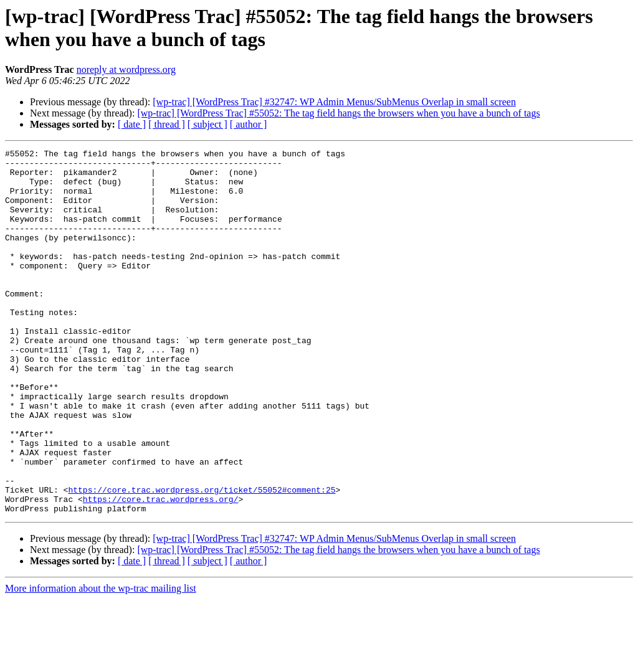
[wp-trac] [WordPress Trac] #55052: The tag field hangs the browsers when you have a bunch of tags (338, 113)
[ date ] (132, 124)
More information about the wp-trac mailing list (101, 661)
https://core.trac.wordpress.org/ (161, 570)
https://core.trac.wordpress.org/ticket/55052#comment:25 (202, 559)
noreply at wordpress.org (126, 69)
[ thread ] (167, 124)
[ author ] (249, 124)
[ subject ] (207, 124)
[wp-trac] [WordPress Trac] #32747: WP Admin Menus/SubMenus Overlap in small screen (334, 102)
